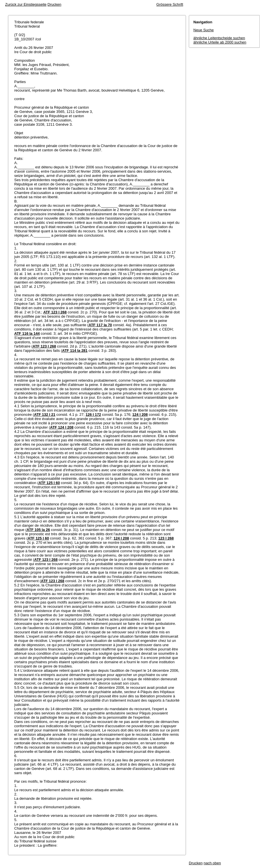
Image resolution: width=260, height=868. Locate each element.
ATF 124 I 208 (62, 427)
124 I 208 (140, 415)
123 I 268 (166, 538)
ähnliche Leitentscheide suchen (219, 38)
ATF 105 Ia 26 (38, 530)
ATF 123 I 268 (55, 312)
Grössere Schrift (170, 4)
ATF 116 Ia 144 (27, 333)
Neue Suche (204, 30)
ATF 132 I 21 (45, 415)
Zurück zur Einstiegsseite (26, 4)
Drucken (54, 4)
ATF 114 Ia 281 (75, 351)
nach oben (212, 863)
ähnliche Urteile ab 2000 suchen (220, 42)
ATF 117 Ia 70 (100, 325)
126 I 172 (93, 415)
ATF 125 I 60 (49, 483)
